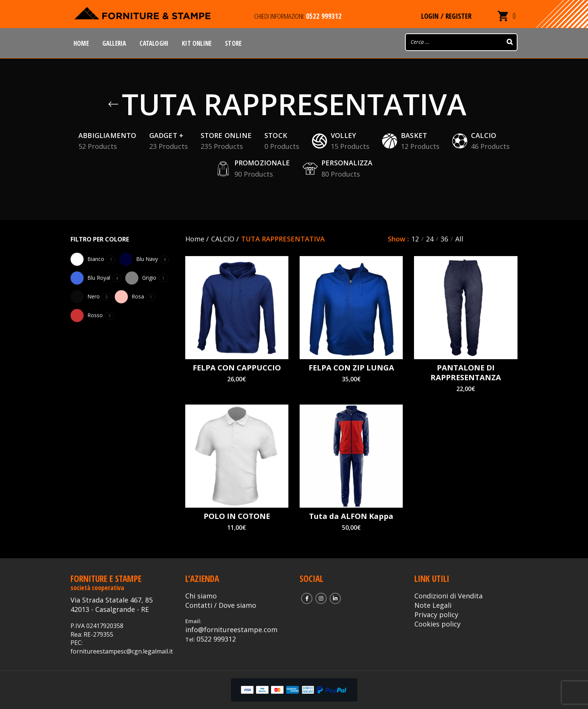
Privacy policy (436, 615)
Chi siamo (201, 596)
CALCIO (223, 239)
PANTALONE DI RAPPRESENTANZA (466, 373)
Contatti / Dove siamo (221, 605)
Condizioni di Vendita (448, 596)
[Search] (510, 42)
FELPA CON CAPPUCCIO (237, 368)
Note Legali (433, 605)
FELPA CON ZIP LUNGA (351, 368)
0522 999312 (216, 639)
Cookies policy (437, 624)
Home (195, 239)
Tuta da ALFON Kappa (351, 516)
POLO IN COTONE (237, 516)
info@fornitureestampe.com (231, 630)
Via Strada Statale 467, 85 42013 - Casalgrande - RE (112, 605)
